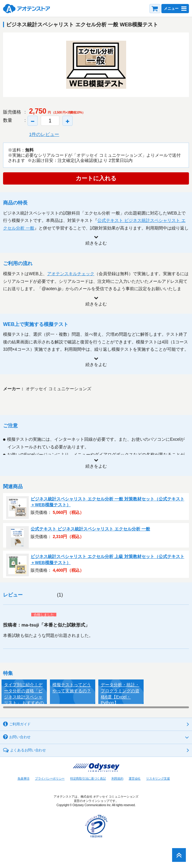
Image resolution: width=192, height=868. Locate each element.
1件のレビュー (44, 134)
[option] (96, 65)
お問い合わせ (20, 737)
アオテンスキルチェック (71, 274)
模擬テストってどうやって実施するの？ (72, 688)
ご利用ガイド (20, 724)
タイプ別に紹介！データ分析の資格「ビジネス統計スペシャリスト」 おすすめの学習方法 (24, 693)
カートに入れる (96, 178)
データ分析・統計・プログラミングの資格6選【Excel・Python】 (120, 693)
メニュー (171, 9)
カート (155, 9)
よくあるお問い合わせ (28, 750)
